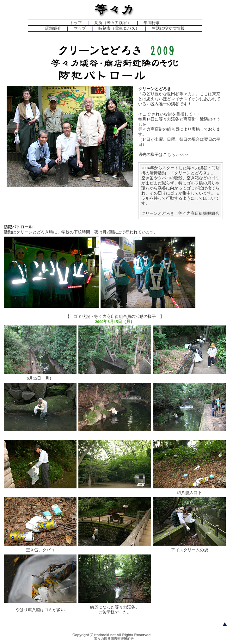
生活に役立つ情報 (168, 28)
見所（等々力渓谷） (113, 23)
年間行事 (152, 23)
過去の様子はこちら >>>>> (163, 155)
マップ (80, 28)
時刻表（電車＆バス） (119, 28)
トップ (76, 23)
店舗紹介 (53, 28)
